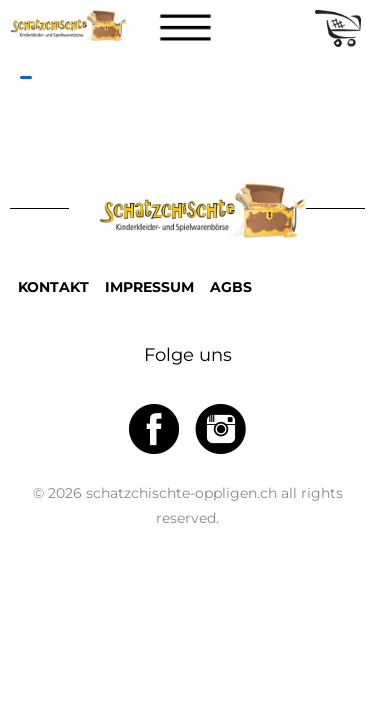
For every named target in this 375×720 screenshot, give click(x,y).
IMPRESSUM (149, 287)
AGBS (231, 287)
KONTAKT (53, 287)
